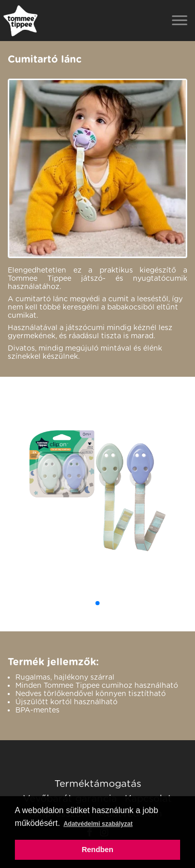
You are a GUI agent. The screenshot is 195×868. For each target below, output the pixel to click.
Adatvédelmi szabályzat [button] (98, 824)
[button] (98, 603)
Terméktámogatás (98, 783)
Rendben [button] (98, 850)
